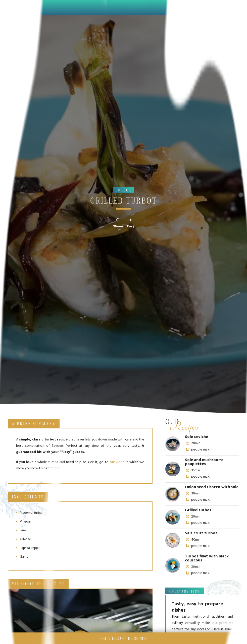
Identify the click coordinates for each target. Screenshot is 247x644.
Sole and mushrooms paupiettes (204, 462)
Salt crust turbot (201, 533)
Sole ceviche (196, 437)
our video (117, 462)
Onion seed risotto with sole (212, 487)
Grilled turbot (198, 510)
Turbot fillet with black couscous (207, 558)
